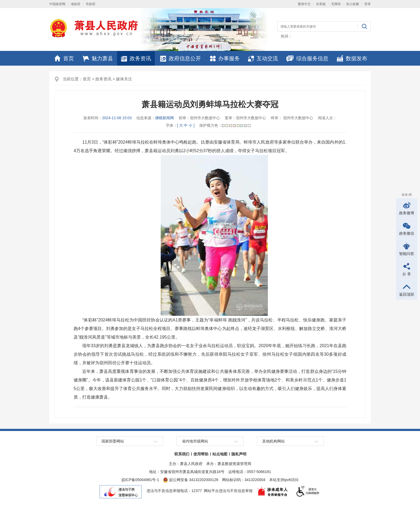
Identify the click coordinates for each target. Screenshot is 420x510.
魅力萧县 (98, 58)
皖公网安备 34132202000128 (191, 480)
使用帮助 (201, 454)
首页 (64, 58)
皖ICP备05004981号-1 (140, 480)
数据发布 (352, 58)
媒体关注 (124, 79)
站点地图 (220, 454)
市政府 (91, 4)
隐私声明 (239, 454)
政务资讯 (136, 58)
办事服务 (225, 58)
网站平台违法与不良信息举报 (228, 491)
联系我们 (182, 454)
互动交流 (263, 58)
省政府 (76, 4)
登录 (367, 4)
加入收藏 (352, 4)
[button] (321, 4)
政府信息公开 (181, 58)
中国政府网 (57, 4)
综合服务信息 (307, 58)
